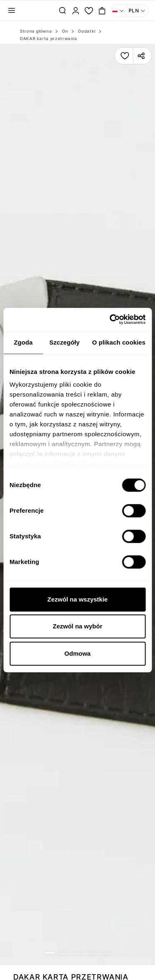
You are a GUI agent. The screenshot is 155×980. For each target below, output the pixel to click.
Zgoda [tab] (23, 342)
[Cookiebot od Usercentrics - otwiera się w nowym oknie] (110, 319)
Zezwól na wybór (77, 626)
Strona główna (36, 31)
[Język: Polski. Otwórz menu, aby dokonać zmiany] (119, 11)
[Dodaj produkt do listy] (125, 56)
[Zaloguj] (76, 11)
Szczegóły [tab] (64, 342)
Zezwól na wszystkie (78, 599)
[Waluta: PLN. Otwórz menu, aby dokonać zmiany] (138, 11)
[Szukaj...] (62, 11)
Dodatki (87, 31)
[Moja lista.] (89, 11)
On (65, 31)
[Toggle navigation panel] (12, 11)
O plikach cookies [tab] (119, 342)
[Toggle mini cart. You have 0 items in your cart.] (102, 11)
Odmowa (77, 653)
